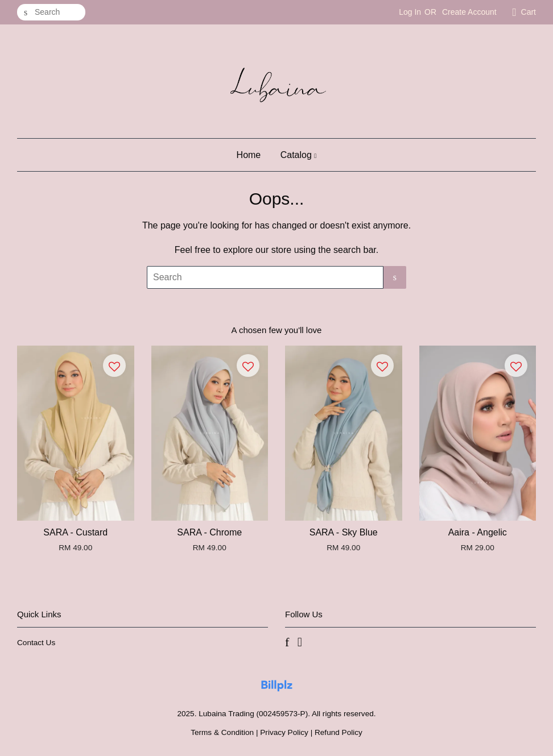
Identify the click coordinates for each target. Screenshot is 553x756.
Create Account (469, 12)
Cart (529, 12)
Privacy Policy (284, 732)
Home (249, 155)
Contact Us (36, 643)
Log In (410, 12)
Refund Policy (339, 732)
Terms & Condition (222, 732)
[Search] (51, 12)
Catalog (299, 155)
